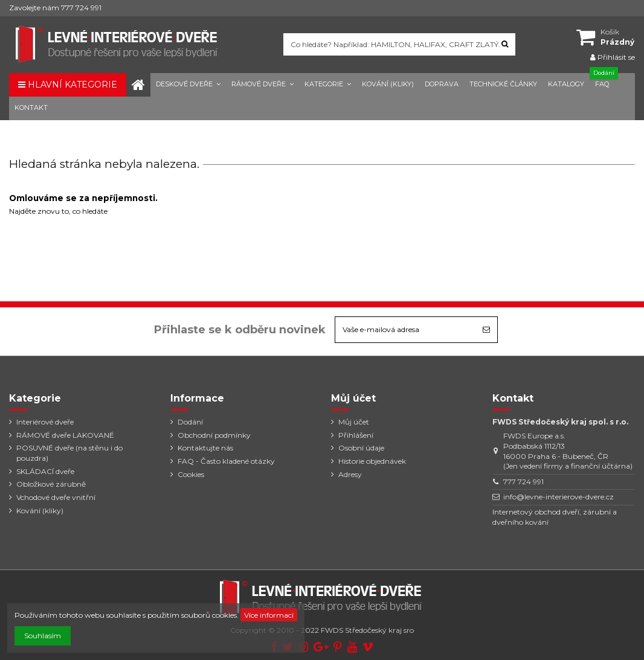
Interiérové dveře (45, 422)
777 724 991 (523, 482)
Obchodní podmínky (214, 435)
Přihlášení (356, 435)
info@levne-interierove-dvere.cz (559, 497)
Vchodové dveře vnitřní (56, 497)
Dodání (190, 422)
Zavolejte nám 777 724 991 (55, 8)
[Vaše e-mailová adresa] (405, 330)
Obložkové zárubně (51, 484)
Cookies (191, 474)
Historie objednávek (372, 461)
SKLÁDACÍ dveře (45, 471)
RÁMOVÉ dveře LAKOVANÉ (65, 435)
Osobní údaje (361, 448)
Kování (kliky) (40, 511)
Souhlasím (43, 636)
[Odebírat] (486, 330)
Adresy (350, 474)
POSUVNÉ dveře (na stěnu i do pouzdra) (69, 453)
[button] (188, 85)
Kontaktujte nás (205, 448)
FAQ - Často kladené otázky (226, 461)
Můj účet (354, 422)
